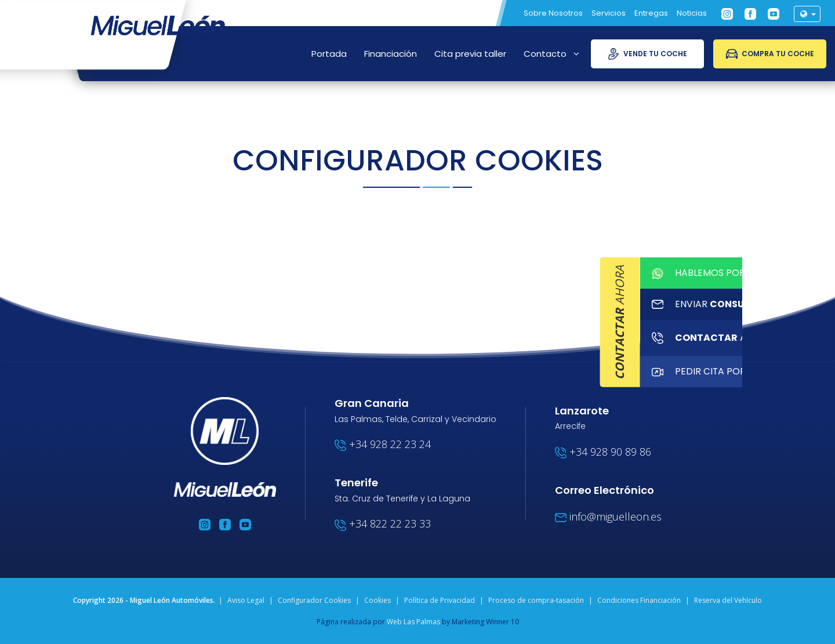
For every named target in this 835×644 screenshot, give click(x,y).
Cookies (377, 600)
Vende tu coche (647, 54)
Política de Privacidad (440, 600)
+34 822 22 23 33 (383, 523)
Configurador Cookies (314, 600)
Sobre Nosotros (553, 13)
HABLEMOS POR (825, 275)
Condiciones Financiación (639, 600)
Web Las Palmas (413, 622)
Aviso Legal (246, 600)
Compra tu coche (770, 54)
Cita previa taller (470, 54)
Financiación (391, 54)
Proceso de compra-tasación (536, 600)
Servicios (609, 13)
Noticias (692, 13)
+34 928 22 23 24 (383, 444)
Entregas (651, 13)
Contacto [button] (551, 54)
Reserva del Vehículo (728, 600)
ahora (825, 348)
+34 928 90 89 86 (603, 452)
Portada (329, 54)
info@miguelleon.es (608, 516)
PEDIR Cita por (825, 385)
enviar (825, 312)
